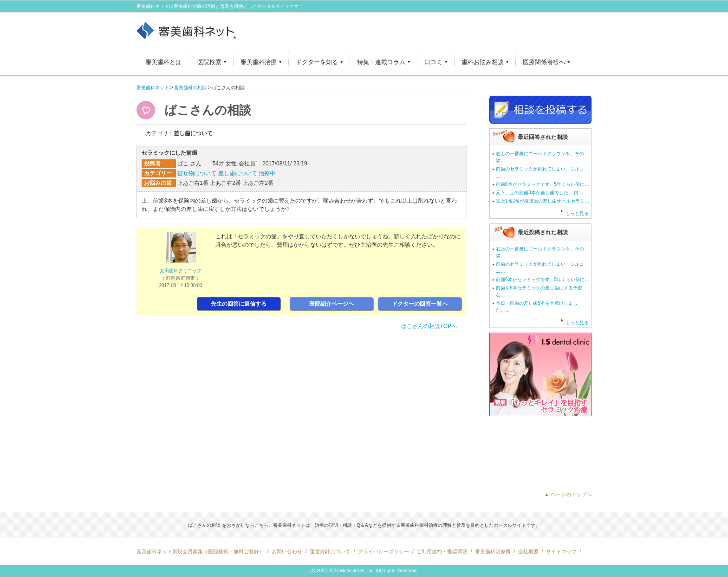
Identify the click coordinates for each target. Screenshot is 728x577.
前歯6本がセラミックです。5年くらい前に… (543, 184)
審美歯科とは (163, 62)
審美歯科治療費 (493, 551)
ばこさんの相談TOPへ (429, 326)
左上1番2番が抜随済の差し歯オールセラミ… (543, 201)
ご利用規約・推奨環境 (442, 551)
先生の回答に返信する (239, 304)
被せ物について (197, 173)
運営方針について (330, 551)
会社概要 (528, 551)
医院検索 (209, 62)
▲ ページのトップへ (568, 494)
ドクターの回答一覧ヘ (420, 304)
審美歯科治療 (259, 62)
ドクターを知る (317, 62)
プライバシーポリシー (383, 551)
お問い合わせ (287, 551)
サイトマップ (561, 551)
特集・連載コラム (381, 62)
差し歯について (238, 173)
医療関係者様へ (544, 62)
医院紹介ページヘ (331, 304)
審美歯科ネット (153, 88)
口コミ (433, 62)
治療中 (267, 173)
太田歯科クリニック (181, 271)
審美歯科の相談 (190, 88)
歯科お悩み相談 (483, 62)
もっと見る (577, 213)
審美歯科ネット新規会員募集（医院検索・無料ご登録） (200, 551)
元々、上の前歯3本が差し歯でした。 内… (539, 193)
